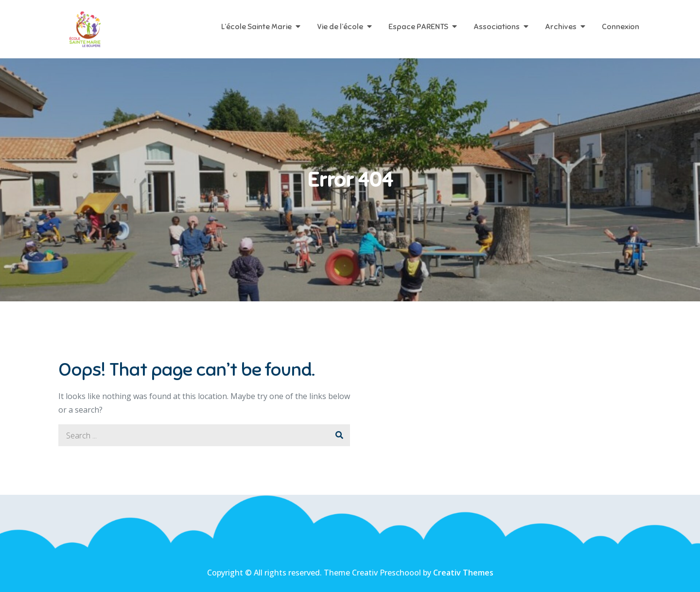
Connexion (621, 27)
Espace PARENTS (418, 27)
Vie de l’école (340, 27)
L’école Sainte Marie (256, 27)
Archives (561, 27)
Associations (497, 27)
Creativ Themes (463, 573)
